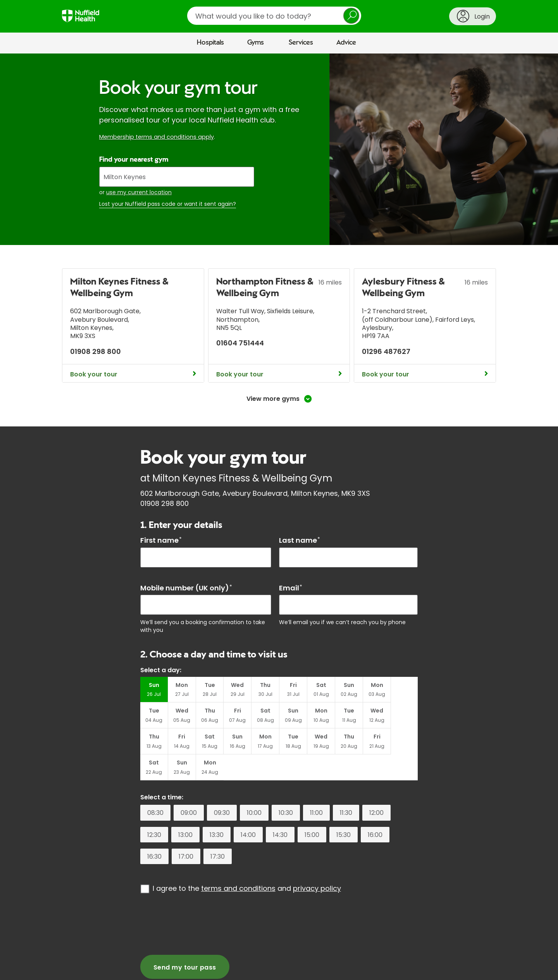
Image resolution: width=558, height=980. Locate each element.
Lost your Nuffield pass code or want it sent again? (168, 204)
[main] (279, 515)
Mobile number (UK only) (186, 588)
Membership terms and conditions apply (157, 137)
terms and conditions (238, 863)
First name (161, 540)
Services (301, 43)
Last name (300, 540)
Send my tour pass (185, 941)
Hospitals (210, 43)
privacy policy (317, 863)
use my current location (139, 192)
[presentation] (199, 898)
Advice (346, 43)
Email (291, 588)
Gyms (256, 43)
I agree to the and (247, 863)
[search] (274, 16)
